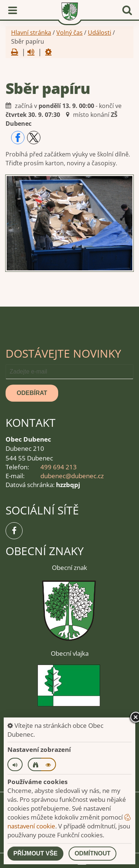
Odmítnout (92, 853)
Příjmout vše (35, 853)
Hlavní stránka (31, 33)
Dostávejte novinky (63, 353)
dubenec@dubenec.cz (72, 476)
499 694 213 (59, 467)
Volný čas (69, 33)
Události (100, 33)
